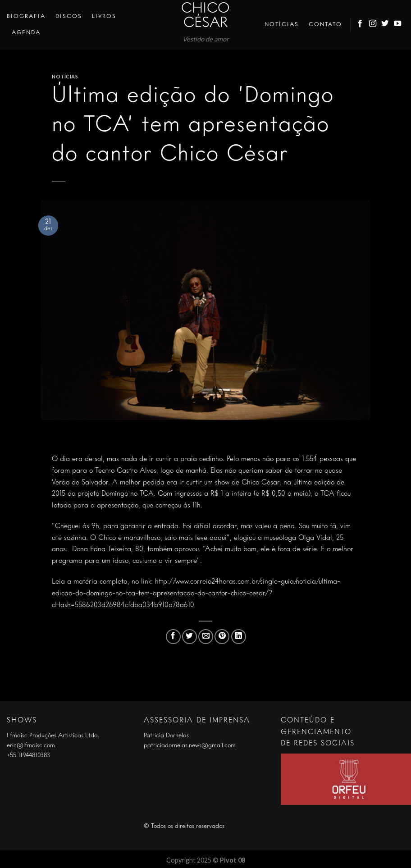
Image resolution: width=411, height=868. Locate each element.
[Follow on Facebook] (361, 25)
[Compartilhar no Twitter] (190, 637)
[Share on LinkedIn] (239, 637)
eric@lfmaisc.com (31, 745)
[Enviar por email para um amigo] (206, 637)
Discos (69, 16)
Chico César (205, 16)
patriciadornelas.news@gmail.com (190, 745)
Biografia (26, 16)
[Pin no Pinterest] (222, 637)
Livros (104, 16)
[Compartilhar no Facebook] (173, 637)
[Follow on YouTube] (398, 25)
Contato (325, 25)
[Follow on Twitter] (385, 25)
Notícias (282, 25)
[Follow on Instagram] (373, 25)
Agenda (26, 33)
